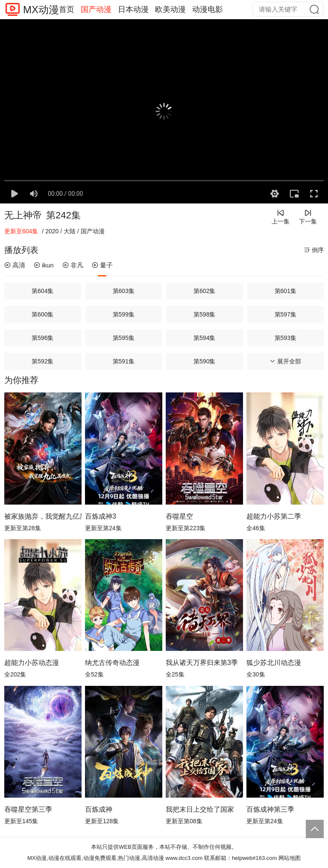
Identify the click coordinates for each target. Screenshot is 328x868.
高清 (15, 265)
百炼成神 (99, 809)
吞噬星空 (179, 516)
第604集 (42, 291)
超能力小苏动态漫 (32, 663)
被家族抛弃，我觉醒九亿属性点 (43, 516)
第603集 (124, 291)
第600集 (42, 314)
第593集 (286, 338)
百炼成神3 (101, 516)
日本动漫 (133, 9)
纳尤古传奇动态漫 (112, 663)
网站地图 (290, 858)
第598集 (204, 314)
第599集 (124, 314)
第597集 (286, 314)
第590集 (204, 361)
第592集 (42, 361)
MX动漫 (41, 10)
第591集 (124, 361)
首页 (67, 9)
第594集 (204, 338)
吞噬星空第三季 (28, 809)
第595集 (124, 338)
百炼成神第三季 (270, 809)
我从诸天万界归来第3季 (202, 663)
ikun (44, 265)
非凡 (73, 265)
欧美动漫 (170, 9)
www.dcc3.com (184, 858)
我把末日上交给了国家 (200, 809)
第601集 (286, 291)
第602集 (204, 291)
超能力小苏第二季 (274, 516)
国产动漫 (96, 9)
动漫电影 (208, 9)
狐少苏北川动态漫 (274, 663)
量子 (102, 265)
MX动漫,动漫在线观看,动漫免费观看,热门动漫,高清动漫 (96, 858)
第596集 (42, 338)
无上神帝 (23, 215)
